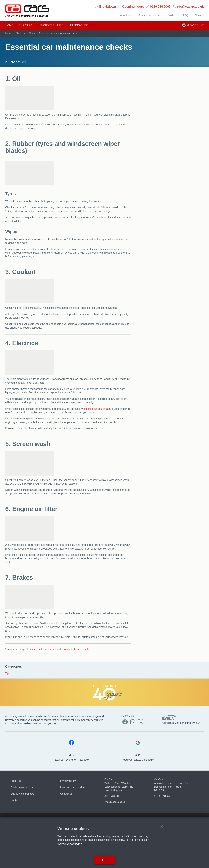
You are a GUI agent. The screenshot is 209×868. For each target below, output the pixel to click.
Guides (171, 15)
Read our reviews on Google (138, 760)
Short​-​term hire (52, 25)
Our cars (25, 25)
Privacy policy (68, 781)
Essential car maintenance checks (69, 47)
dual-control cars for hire (42, 649)
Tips (8, 673)
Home (9, 25)
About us (125, 15)
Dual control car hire (22, 787)
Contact (199, 15)
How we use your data (73, 787)
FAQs (14, 800)
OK (104, 860)
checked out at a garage (97, 409)
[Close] (162, 827)
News (32, 33)
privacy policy (74, 844)
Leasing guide (79, 25)
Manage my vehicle (149, 15)
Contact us (66, 794)
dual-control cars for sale (75, 649)
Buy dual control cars (22, 794)
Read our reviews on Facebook (71, 760)
